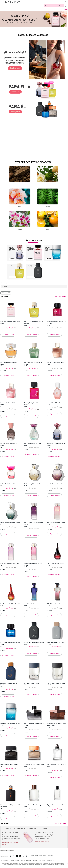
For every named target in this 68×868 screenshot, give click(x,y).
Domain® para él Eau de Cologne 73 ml (33, 806)
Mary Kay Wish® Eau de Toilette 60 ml (33, 444)
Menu (3, 3)
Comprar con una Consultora (54, 6)
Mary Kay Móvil (43, 855)
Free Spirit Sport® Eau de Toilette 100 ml (56, 684)
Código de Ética (51, 860)
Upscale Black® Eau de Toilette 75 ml (9, 765)
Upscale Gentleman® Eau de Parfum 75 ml (34, 765)
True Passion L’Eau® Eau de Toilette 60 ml (10, 605)
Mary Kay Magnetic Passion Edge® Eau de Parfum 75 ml (57, 725)
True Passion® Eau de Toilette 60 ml (55, 564)
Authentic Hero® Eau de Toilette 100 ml (56, 643)
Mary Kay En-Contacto (26, 860)
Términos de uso (4, 860)
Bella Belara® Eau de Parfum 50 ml (55, 605)
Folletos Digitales (35, 855)
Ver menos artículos (61, 297)
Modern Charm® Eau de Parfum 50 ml (56, 404)
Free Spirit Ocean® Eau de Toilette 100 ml (10, 725)
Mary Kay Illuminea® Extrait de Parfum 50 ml (9, 364)
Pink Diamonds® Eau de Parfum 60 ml (56, 524)
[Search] (56, 2)
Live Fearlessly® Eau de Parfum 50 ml (33, 485)
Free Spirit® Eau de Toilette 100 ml (31, 684)
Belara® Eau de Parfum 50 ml (30, 605)
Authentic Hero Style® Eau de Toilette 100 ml (9, 685)
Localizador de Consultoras (39, 860)
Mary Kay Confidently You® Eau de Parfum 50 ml (10, 323)
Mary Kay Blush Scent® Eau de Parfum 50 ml (9, 405)
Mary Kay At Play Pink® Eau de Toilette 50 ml (32, 405)
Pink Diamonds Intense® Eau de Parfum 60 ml (33, 565)
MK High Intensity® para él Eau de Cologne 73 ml (56, 766)
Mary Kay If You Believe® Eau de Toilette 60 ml (56, 445)
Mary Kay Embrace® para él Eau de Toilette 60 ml (10, 644)
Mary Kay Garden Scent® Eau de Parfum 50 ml (33, 364)
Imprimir (66, 9)
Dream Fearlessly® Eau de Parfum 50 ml (10, 524)
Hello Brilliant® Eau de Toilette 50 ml (9, 485)
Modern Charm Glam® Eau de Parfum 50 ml (9, 445)
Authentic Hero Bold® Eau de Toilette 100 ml (34, 643)
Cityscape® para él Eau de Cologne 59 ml (57, 806)
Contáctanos (50, 855)
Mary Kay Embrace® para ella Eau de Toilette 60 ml (56, 323)
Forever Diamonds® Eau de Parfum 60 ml (10, 564)
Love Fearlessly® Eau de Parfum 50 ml (56, 485)
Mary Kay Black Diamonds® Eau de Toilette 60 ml (34, 524)
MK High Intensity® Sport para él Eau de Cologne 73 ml (11, 807)
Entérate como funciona (42, 841)
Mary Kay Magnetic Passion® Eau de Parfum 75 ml (34, 725)
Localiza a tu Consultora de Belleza (10, 843)
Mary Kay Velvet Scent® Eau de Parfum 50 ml (56, 364)
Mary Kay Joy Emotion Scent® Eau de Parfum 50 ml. (33, 323)
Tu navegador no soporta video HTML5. (33, 137)
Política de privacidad (15, 860)
